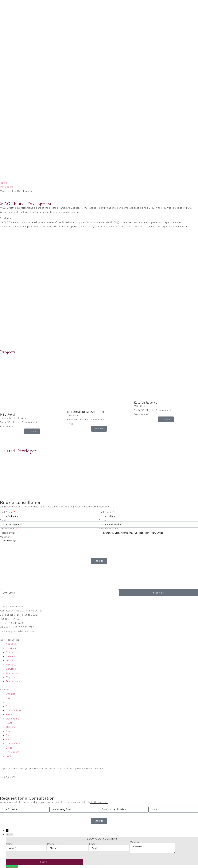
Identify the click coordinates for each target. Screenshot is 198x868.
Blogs (9, 715)
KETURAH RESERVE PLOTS (87, 412)
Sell (8, 702)
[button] (99, 218)
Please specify (108, 529)
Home (3, 183)
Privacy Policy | (86, 769)
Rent (9, 706)
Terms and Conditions (62, 769)
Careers (10, 656)
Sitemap (100, 769)
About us (11, 644)
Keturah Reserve (146, 403)
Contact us (12, 652)
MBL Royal (8, 415)
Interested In (8, 529)
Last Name (106, 512)
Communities (14, 710)
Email (4, 520)
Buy (8, 698)
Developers (7, 187)
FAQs (9, 723)
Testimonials (13, 660)
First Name (7, 512)
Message (5, 537)
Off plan (11, 694)
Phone (103, 520)
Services (11, 648)
